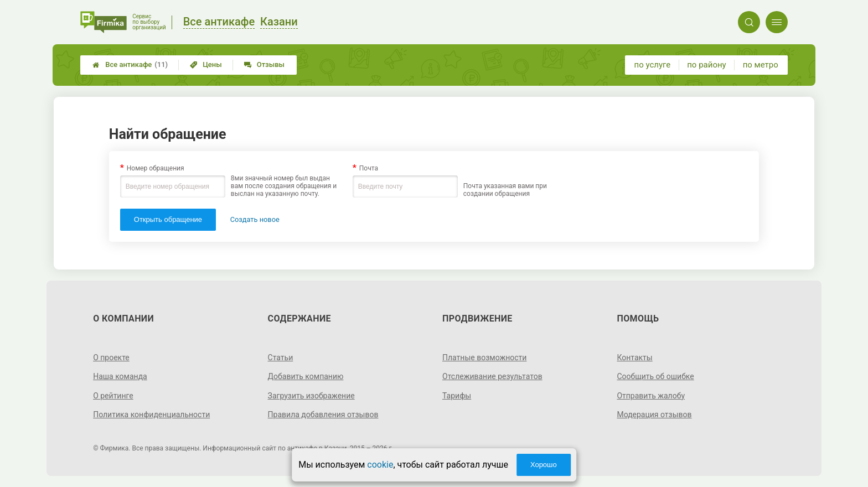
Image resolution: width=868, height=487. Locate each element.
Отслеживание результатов (492, 376)
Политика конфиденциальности (151, 415)
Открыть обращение (168, 219)
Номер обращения (156, 168)
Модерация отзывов (654, 415)
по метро (761, 65)
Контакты (634, 358)
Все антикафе (130, 65)
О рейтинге (113, 396)
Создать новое (255, 219)
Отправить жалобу (651, 396)
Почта (369, 168)
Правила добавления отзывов (323, 415)
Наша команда (120, 376)
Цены (206, 64)
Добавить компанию (306, 376)
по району (706, 65)
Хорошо (544, 465)
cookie (380, 465)
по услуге (653, 65)
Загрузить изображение (311, 396)
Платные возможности (484, 358)
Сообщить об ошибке (655, 376)
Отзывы (264, 64)
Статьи (281, 358)
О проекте (111, 358)
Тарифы (457, 396)
